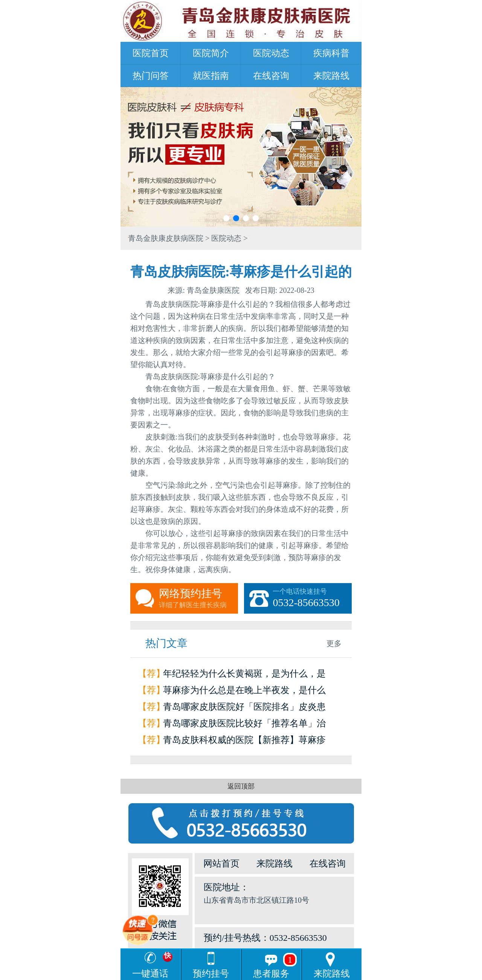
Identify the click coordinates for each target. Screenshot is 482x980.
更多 (334, 643)
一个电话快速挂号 (312, 599)
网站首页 (221, 864)
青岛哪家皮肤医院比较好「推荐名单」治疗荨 (244, 725)
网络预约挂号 (198, 599)
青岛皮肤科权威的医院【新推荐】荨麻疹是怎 (244, 742)
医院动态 (271, 53)
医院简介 (211, 53)
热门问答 (151, 76)
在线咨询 (271, 76)
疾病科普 (331, 53)
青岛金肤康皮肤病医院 (166, 238)
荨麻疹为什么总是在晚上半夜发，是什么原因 (244, 692)
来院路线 (331, 76)
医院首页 (151, 53)
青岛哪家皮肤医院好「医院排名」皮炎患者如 (244, 708)
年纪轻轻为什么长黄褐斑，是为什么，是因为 (244, 675)
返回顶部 (241, 786)
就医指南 (211, 76)
